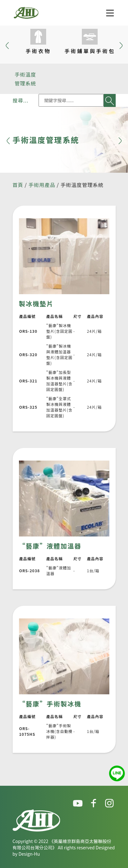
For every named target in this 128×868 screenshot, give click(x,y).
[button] (121, 45)
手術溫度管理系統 (25, 79)
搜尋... (21, 100)
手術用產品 (42, 185)
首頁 (18, 185)
